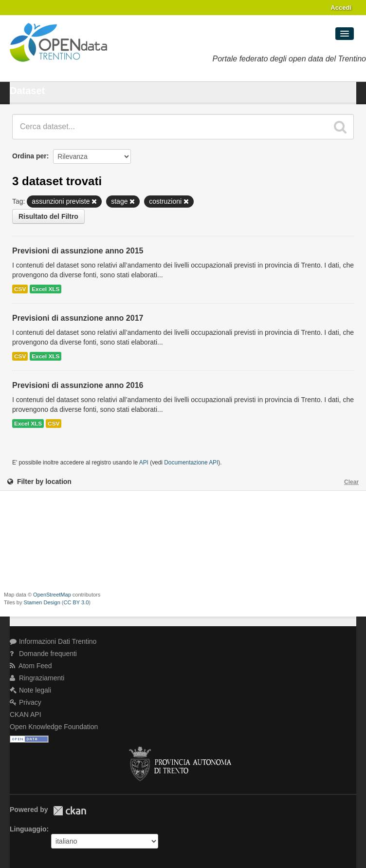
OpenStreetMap (52, 595)
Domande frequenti (43, 654)
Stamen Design (42, 602)
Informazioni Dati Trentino (53, 641)
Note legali (30, 690)
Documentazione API (191, 463)
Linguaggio (28, 829)
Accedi (341, 8)
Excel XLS (46, 289)
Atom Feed (31, 666)
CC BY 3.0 (76, 602)
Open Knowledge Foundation (54, 727)
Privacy (26, 702)
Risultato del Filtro (48, 216)
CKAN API (26, 714)
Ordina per (29, 156)
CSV (20, 289)
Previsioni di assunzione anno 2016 (78, 385)
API (144, 463)
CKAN (70, 811)
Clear (351, 482)
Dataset (27, 91)
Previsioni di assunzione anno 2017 (78, 318)
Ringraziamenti (37, 678)
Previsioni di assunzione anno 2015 (78, 251)
